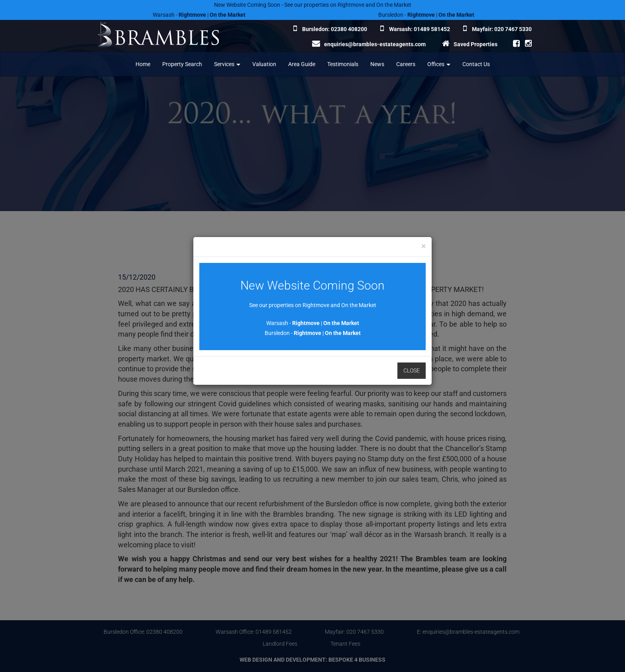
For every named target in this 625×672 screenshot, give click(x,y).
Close (412, 370)
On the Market (341, 323)
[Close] (424, 246)
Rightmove (306, 323)
